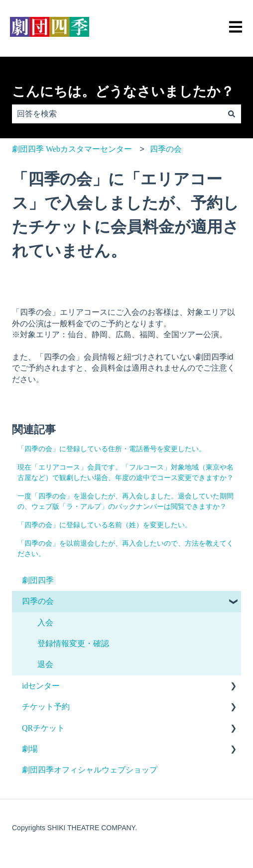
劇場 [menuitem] (30, 749)
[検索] (232, 114)
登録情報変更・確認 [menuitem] (73, 643)
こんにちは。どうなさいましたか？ (123, 92)
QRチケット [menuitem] (43, 728)
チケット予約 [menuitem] (46, 707)
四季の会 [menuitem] (38, 601)
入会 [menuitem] (45, 623)
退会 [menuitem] (45, 664)
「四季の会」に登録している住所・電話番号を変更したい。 (112, 449)
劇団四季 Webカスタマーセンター (72, 149)
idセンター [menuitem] (41, 686)
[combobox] (117, 114)
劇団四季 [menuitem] (38, 580)
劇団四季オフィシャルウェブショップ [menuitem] (90, 770)
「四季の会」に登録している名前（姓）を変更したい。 (105, 525)
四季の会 (166, 149)
